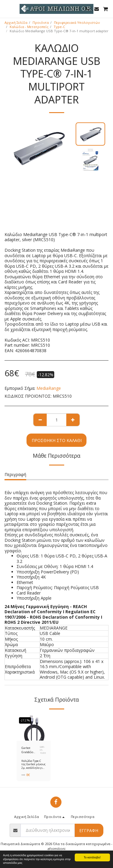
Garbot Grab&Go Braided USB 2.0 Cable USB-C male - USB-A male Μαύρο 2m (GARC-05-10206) (30, 750)
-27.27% (25, 720)
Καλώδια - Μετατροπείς (29, 27)
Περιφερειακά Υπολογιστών (77, 22)
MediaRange (49, 388)
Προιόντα (41, 22)
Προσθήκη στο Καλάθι (57, 440)
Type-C (59, 27)
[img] (34, 728)
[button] (7, 9)
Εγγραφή (89, 830)
